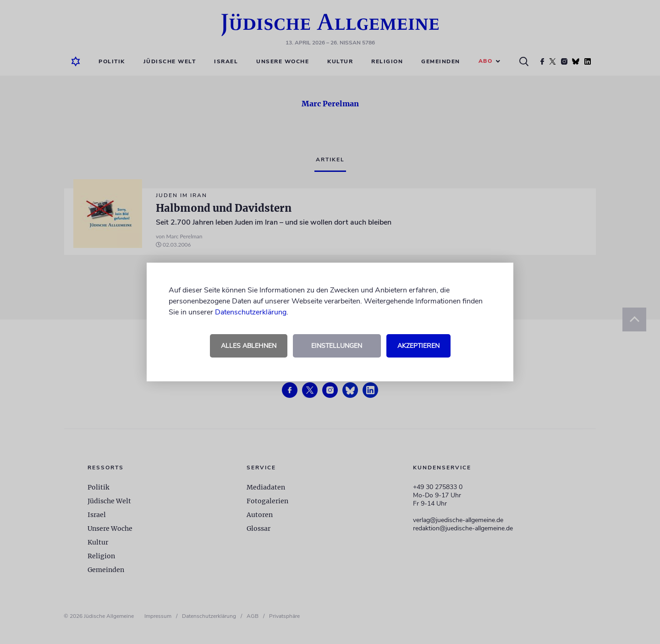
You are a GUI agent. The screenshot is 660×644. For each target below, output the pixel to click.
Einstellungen (337, 346)
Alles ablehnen (249, 346)
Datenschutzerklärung (251, 312)
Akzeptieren (418, 346)
